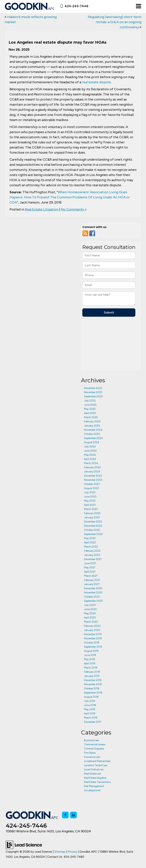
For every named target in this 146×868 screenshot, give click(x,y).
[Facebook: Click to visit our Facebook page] (65, 815)
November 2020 (93, 593)
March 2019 (91, 668)
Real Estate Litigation (42, 209)
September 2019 (93, 647)
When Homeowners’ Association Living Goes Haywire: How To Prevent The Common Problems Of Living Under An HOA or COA (70, 197)
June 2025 (90, 405)
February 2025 (92, 421)
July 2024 (90, 447)
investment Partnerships (97, 761)
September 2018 (93, 693)
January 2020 (92, 630)
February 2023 (92, 513)
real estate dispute (96, 82)
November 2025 (93, 392)
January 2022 (92, 555)
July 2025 (90, 401)
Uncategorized (92, 790)
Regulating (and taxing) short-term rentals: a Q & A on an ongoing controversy (115, 22)
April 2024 (90, 459)
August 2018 (91, 697)
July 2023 (90, 492)
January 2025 (92, 426)
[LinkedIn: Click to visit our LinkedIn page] (73, 815)
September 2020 (93, 601)
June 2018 (90, 705)
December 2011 (92, 722)
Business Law (91, 740)
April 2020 (90, 618)
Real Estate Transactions (97, 782)
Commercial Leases (95, 744)
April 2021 (90, 572)
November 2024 (93, 430)
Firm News (90, 753)
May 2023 (90, 501)
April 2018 (90, 714)
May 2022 (90, 538)
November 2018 (93, 684)
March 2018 (91, 718)
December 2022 (93, 522)
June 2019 (90, 655)
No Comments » (74, 209)
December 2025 (93, 388)
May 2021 (90, 568)
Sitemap (60, 852)
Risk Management (94, 786)
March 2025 (91, 417)
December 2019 (93, 634)
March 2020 (91, 622)
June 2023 (90, 497)
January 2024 (92, 472)
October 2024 (92, 434)
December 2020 (93, 588)
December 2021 (93, 559)
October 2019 (92, 643)
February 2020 (92, 626)
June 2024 (90, 451)
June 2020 (90, 609)
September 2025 (93, 396)
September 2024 (93, 438)
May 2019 (90, 659)
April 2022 (90, 542)
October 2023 (92, 484)
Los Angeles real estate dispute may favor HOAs (58, 42)
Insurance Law (92, 757)
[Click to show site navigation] (138, 6)
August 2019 (91, 651)
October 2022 (92, 530)
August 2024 (92, 442)
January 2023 (92, 517)
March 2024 (91, 463)
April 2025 (90, 413)
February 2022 (92, 551)
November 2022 (93, 526)
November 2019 (93, 638)
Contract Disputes (94, 749)
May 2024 (90, 455)
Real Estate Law (92, 774)
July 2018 (90, 701)
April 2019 (90, 663)
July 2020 (90, 605)
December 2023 (93, 476)
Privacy (72, 852)
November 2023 (93, 480)
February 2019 (92, 672)
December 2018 (93, 680)
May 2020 (90, 613)
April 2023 (90, 505)
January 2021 (92, 584)
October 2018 (92, 689)
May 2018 (90, 709)
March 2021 (91, 576)
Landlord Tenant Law (96, 765)
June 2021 (90, 563)
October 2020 (92, 597)
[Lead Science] (24, 844)
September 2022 (93, 534)
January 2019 (92, 676)
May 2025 (90, 409)
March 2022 (91, 547)
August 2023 (91, 488)
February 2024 (92, 467)
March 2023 (91, 509)
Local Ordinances (94, 769)
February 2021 (92, 580)
